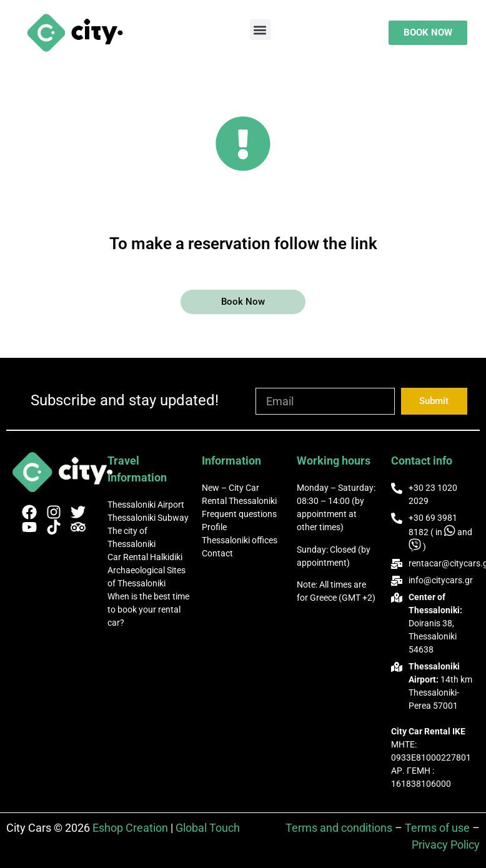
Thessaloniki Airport (146, 505)
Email (269, 382)
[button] (260, 30)
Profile (214, 527)
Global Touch (208, 828)
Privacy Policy (446, 845)
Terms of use (437, 828)
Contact (217, 553)
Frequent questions (239, 514)
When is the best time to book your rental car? (148, 609)
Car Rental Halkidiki (145, 557)
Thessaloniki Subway (148, 518)
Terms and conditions (339, 828)
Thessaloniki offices (240, 540)
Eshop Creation (130, 828)
